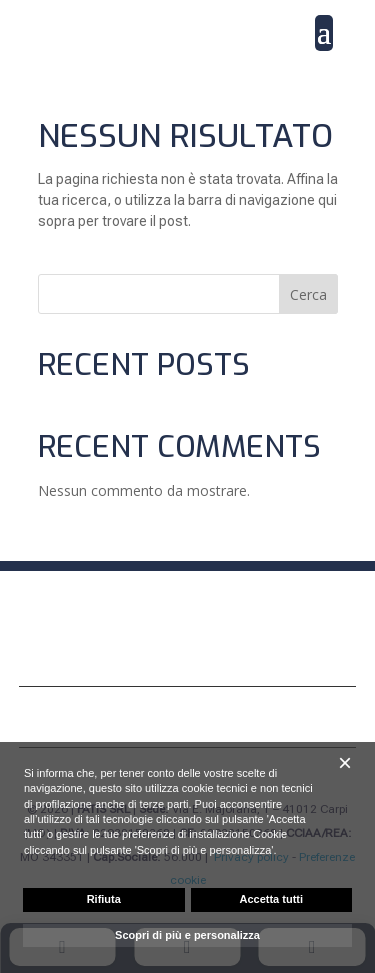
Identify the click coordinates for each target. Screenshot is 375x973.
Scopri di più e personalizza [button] (187, 935)
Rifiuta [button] (104, 899)
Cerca (308, 294)
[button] (345, 763)
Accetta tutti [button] (271, 899)
